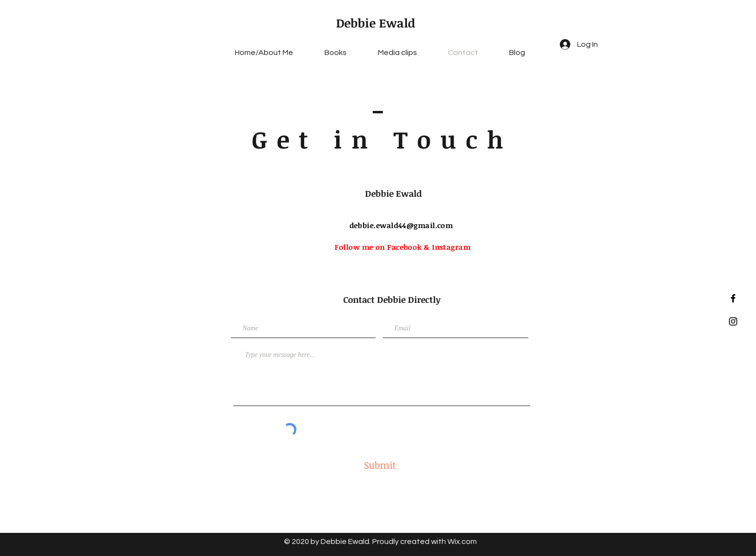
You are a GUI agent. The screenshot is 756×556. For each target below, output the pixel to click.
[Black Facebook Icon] (733, 298)
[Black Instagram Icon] (733, 321)
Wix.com (462, 542)
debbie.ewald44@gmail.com (401, 225)
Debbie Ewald (376, 23)
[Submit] (380, 465)
